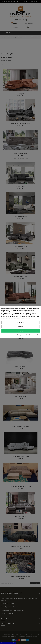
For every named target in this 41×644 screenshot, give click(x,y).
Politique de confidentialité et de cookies (28, 335)
